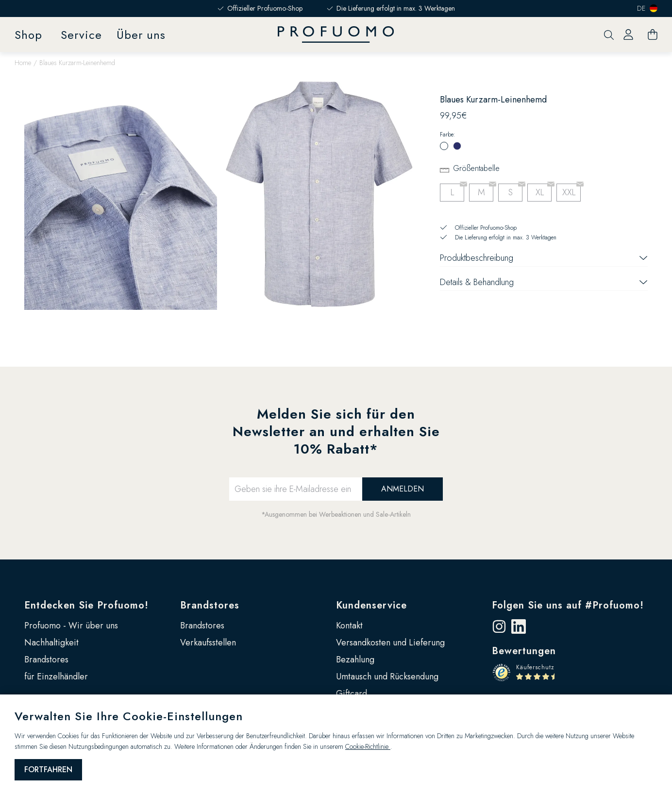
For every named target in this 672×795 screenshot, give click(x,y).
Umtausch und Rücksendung (387, 677)
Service (81, 35)
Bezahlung (355, 660)
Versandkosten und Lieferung (390, 643)
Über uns (141, 35)
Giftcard (352, 694)
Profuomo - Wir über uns (71, 626)
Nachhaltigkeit (51, 643)
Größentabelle (476, 168)
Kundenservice (371, 605)
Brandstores (46, 660)
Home (23, 63)
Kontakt (349, 626)
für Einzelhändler (56, 677)
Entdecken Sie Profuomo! (86, 605)
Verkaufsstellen (208, 643)
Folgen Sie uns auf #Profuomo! (568, 605)
